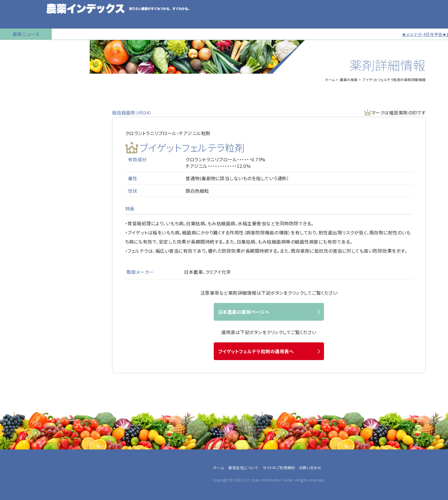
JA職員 (14, 374)
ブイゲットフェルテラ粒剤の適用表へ (256, 351)
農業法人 (15, 368)
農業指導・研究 (20, 381)
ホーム (330, 80)
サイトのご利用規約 (279, 468)
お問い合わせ (16, 233)
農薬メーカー (19, 388)
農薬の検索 (14, 61)
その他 (13, 402)
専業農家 (15, 354)
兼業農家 (15, 361)
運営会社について (243, 468)
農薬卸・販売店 (20, 395)
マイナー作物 (16, 133)
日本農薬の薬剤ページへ (244, 312)
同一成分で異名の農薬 (25, 218)
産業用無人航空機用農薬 (28, 90)
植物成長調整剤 (19, 119)
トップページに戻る (22, 47)
